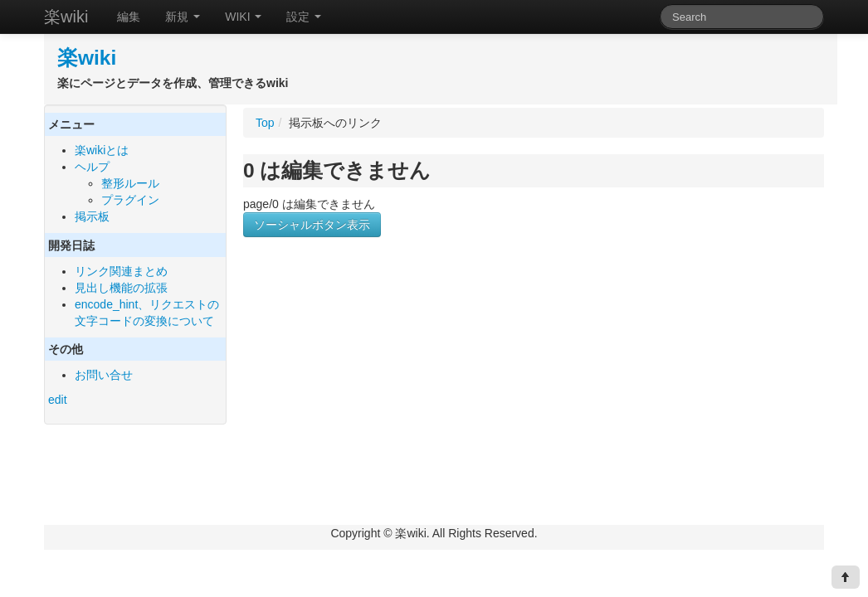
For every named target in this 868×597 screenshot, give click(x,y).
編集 (129, 17)
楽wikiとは (102, 150)
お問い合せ (104, 375)
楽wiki (66, 17)
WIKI (243, 17)
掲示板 (92, 216)
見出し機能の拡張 (121, 288)
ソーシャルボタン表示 (312, 225)
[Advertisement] (383, 405)
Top (265, 123)
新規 (183, 17)
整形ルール (130, 183)
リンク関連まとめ (121, 271)
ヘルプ (92, 167)
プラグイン (130, 200)
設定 (304, 17)
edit (58, 400)
